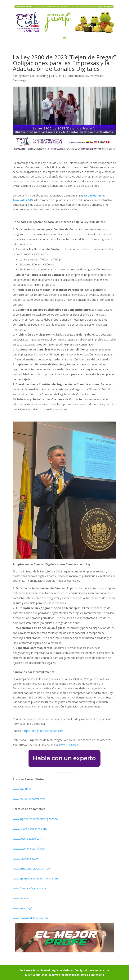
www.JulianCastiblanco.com (30, 829)
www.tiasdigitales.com (27, 858)
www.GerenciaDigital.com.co (31, 888)
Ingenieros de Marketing (33, 76)
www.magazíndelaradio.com (30, 918)
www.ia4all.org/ (22, 908)
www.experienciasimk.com (30, 849)
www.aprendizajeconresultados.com (35, 878)
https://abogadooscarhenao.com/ (44, 731)
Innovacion (97, 76)
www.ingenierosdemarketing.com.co (35, 819)
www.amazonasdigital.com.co (32, 868)
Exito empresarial (78, 76)
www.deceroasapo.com (27, 839)
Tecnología (20, 80)
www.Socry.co (22, 898)
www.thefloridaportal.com (29, 799)
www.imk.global (69, 745)
